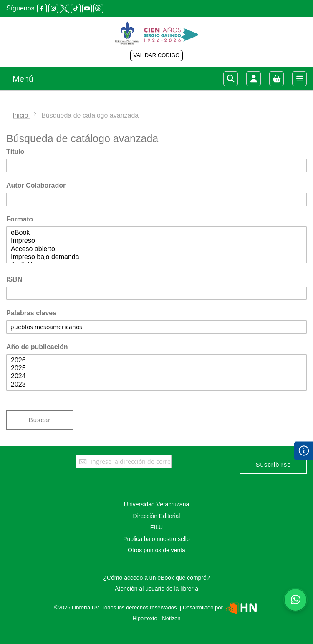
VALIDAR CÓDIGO (156, 55)
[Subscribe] (273, 464)
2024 (156, 376)
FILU (156, 527)
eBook (156, 233)
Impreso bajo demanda (156, 257)
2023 (156, 385)
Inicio (21, 115)
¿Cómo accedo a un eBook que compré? (156, 578)
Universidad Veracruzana (156, 504)
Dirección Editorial (157, 516)
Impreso (156, 241)
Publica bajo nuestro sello (156, 539)
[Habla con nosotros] (295, 600)
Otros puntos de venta (156, 550)
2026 (156, 361)
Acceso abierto (156, 249)
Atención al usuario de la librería (156, 589)
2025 (156, 369)
